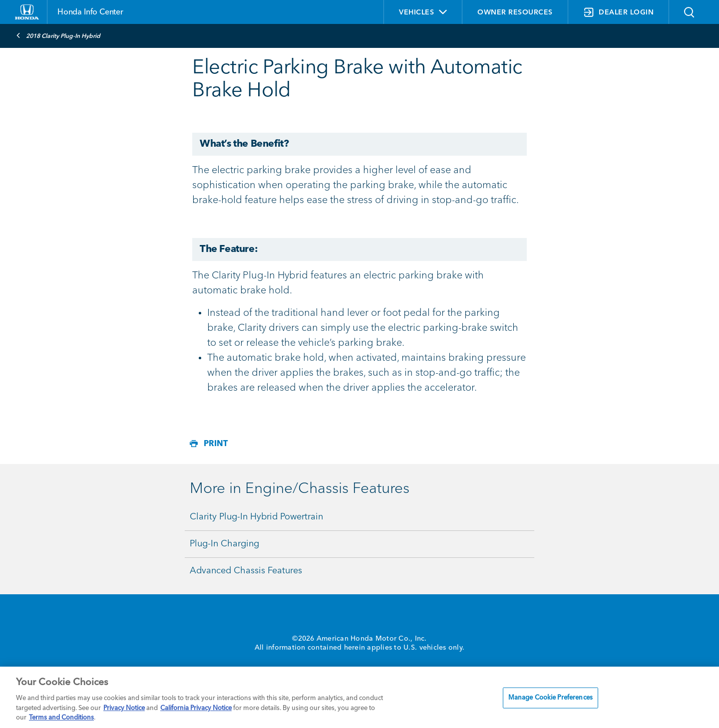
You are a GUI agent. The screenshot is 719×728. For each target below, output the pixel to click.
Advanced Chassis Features (246, 571)
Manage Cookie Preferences (550, 698)
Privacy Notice (124, 708)
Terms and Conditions (61, 718)
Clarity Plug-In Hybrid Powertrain (256, 517)
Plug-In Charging (224, 544)
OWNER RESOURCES (515, 12)
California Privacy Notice (196, 708)
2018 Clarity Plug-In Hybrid (58, 35)
